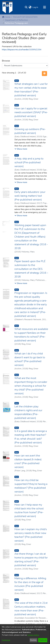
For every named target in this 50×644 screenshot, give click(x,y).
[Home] (7, 7)
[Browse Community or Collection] (25, 66)
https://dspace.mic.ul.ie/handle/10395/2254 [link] (22, 50)
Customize (6, 640)
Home (6, 17)
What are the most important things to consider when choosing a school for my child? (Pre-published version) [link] (31, 386)
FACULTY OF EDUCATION (25, 17)
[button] (26, 7)
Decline (33, 640)
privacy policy (33, 635)
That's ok (43, 640)
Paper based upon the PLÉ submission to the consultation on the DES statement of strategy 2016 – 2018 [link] (31, 269)
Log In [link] (35, 7)
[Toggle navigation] (44, 7)
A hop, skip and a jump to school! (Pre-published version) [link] (29, 162)
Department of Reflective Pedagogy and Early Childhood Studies (18, 20)
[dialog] (25, 634)
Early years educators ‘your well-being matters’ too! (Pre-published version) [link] (30, 196)
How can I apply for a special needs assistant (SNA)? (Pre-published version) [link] (31, 112)
